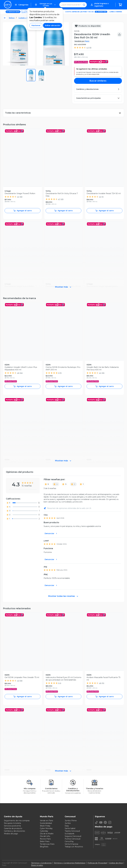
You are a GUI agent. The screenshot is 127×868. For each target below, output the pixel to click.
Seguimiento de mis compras (17, 821)
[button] (45, 5)
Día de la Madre (47, 834)
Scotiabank (70, 834)
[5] (47, 484)
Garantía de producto (13, 828)
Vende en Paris (46, 821)
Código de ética (116, 863)
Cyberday (44, 831)
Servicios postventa (12, 826)
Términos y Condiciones (41, 863)
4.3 (88, 47)
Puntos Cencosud (72, 839)
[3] (65, 484)
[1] (82, 484)
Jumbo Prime (71, 821)
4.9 (18, 197)
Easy (67, 826)
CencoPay (69, 841)
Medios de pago (11, 834)
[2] (73, 484)
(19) (103, 683)
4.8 (18, 373)
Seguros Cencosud (73, 836)
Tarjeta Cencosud (72, 831)
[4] (56, 484)
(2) (60, 683)
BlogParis (44, 847)
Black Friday (45, 826)
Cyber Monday (46, 828)
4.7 (59, 199)
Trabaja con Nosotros (74, 847)
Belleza (12, 18)
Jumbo (68, 823)
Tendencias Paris (47, 844)
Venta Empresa (71, 844)
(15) (90, 47)
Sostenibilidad (46, 823)
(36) (21, 681)
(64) (21, 373)
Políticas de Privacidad (97, 863)
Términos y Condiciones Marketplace (70, 863)
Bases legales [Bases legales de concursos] (37, 865)
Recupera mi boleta (12, 823)
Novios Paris (45, 839)
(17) (60, 373)
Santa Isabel (70, 828)
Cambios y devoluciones (14, 831)
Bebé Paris (45, 841)
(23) (62, 199)
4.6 (18, 681)
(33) (103, 373)
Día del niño (45, 836)
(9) (103, 197)
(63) (21, 197)
